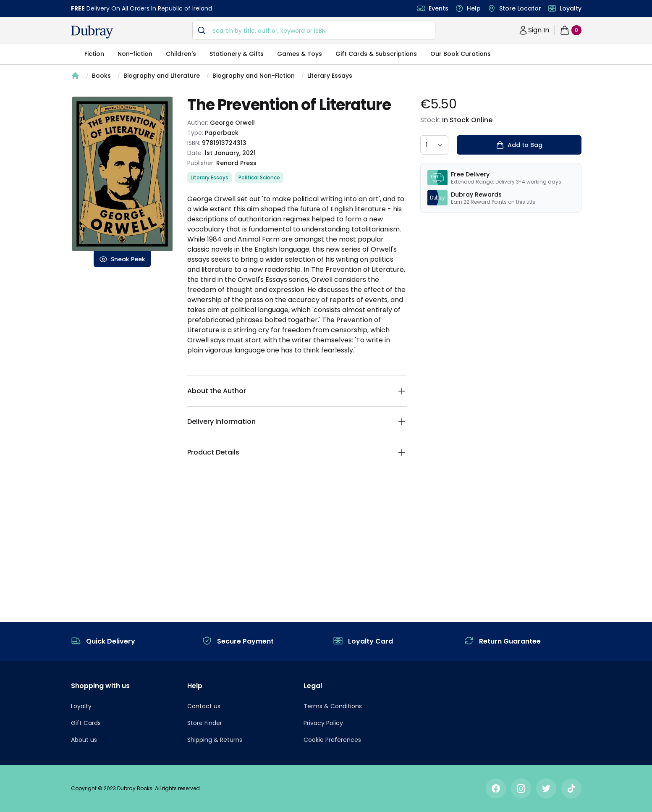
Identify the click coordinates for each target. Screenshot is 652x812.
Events (439, 8)
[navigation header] (92, 32)
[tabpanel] (122, 174)
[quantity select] (434, 145)
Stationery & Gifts (237, 54)
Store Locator (520, 8)
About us (84, 740)
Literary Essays (330, 76)
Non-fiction (135, 54)
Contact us (204, 706)
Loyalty (571, 8)
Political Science (259, 177)
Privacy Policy (323, 723)
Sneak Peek (122, 259)
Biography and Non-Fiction (254, 76)
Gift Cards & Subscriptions (376, 54)
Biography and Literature (162, 76)
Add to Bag (519, 145)
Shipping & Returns (215, 740)
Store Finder (205, 723)
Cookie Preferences (332, 740)
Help (474, 8)
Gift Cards (86, 723)
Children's (181, 54)
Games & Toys (300, 54)
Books (101, 76)
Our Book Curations (461, 54)
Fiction (94, 54)
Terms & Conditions (333, 706)
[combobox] (314, 30)
